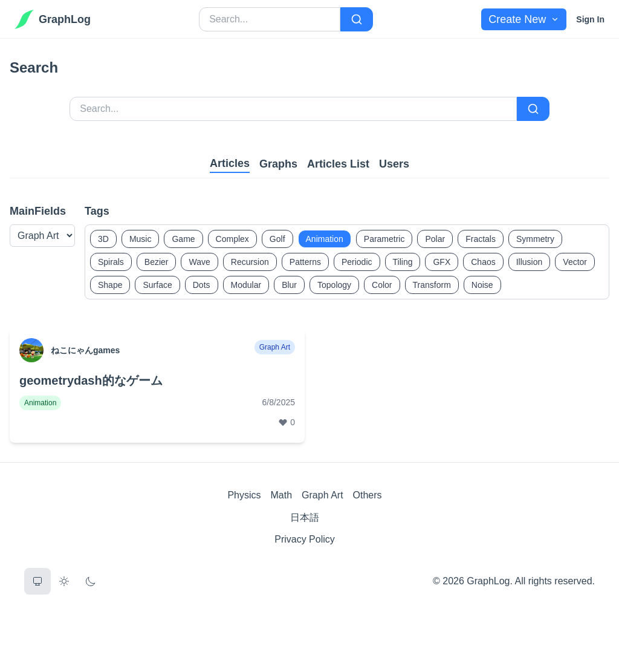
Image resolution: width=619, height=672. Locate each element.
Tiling (403, 262)
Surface (157, 285)
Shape (110, 285)
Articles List (338, 164)
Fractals (481, 239)
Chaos (483, 262)
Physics (244, 495)
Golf (277, 239)
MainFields (38, 211)
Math (282, 495)
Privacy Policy (305, 539)
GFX (442, 262)
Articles (230, 163)
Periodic (357, 262)
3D (103, 239)
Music (141, 239)
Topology (334, 285)
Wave (199, 262)
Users (394, 164)
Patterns (305, 262)
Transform (432, 285)
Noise (482, 285)
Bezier (157, 262)
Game (183, 239)
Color (382, 285)
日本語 (305, 517)
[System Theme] (37, 581)
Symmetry (535, 239)
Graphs (278, 164)
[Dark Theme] (91, 581)
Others (368, 495)
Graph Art (322, 495)
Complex (232, 239)
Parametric (384, 239)
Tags (97, 211)
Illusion (530, 262)
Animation (325, 239)
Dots (202, 285)
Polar (435, 239)
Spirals (111, 262)
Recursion (250, 262)
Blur (289, 285)
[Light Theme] (64, 581)
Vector (575, 262)
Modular (246, 285)
